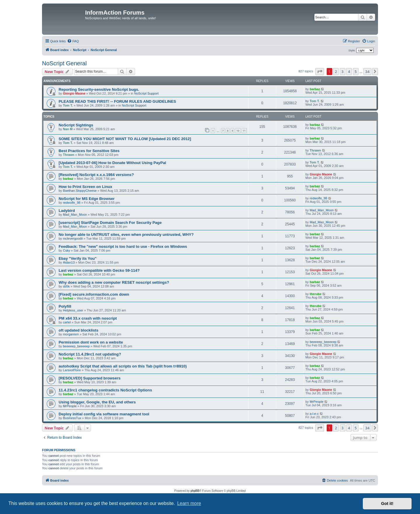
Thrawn (69, 155)
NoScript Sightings (76, 125)
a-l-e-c (314, 414)
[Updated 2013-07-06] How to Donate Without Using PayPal (112, 163)
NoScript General (64, 63)
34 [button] (367, 72)
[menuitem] (73, 41)
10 (238, 131)
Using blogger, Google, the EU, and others (97, 402)
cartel (67, 322)
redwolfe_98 (72, 203)
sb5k (66, 286)
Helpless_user (73, 310)
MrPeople (70, 406)
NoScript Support (146, 93)
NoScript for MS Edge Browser (87, 199)
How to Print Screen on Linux (85, 187)
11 (244, 131)
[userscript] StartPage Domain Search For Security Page (110, 223)
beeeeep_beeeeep (76, 346)
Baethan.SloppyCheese (80, 191)
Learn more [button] (189, 503)
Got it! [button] (387, 503)
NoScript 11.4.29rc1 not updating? (90, 354)
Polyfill (65, 306)
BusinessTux (72, 418)
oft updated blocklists (78, 330)
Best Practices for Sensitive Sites (89, 151)
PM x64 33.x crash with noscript (88, 318)
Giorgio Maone (74, 93)
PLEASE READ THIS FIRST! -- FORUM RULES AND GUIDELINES (117, 101)
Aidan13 (69, 262)
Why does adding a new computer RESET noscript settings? (114, 282)
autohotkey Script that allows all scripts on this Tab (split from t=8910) (123, 366)
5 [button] (356, 72)
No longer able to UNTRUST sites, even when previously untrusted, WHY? (126, 235)
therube (316, 294)
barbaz (315, 89)
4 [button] (349, 72)
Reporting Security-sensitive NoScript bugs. (99, 89)
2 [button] (336, 72)
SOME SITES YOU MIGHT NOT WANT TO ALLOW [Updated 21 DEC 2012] (125, 139)
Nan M (68, 129)
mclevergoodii (73, 238)
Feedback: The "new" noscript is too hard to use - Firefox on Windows (123, 246)
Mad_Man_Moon (75, 215)
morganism (71, 334)
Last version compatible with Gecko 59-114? (99, 270)
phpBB (195, 491)
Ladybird (67, 211)
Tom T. (68, 105)
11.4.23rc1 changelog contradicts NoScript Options (105, 390)
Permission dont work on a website (91, 342)
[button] (320, 72)
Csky (66, 250)
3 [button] (343, 72)
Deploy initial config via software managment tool (104, 414)
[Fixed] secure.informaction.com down (94, 294)
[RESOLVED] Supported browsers (90, 378)
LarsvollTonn (72, 370)
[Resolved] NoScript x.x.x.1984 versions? (96, 175)
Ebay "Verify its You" (78, 258)
